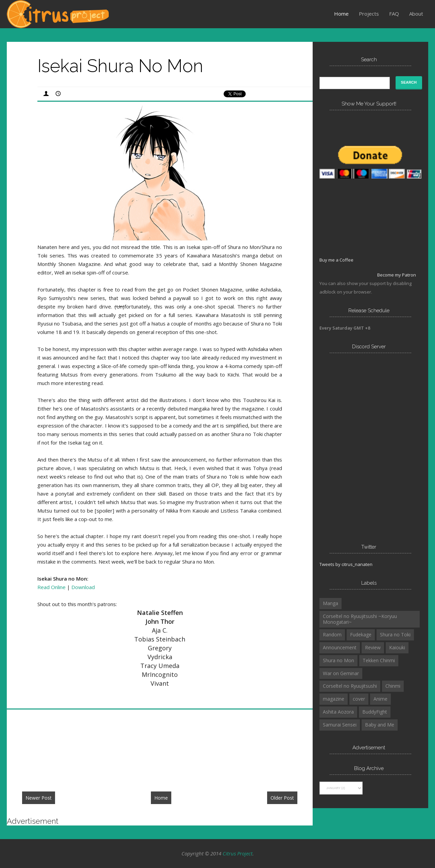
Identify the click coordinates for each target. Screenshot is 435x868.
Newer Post (39, 798)
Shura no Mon (338, 660)
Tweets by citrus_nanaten (346, 564)
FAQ (394, 14)
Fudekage (361, 635)
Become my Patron (397, 275)
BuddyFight (375, 712)
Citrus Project (238, 853)
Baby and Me (380, 725)
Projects (369, 14)
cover (359, 699)
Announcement (340, 647)
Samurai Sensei (340, 725)
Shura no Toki (395, 635)
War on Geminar (341, 673)
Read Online (51, 587)
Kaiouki (397, 647)
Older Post (282, 798)
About (416, 14)
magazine (334, 699)
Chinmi (393, 686)
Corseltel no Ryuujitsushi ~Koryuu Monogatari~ (360, 619)
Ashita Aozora (338, 712)
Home (341, 14)
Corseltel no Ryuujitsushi (350, 686)
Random (332, 635)
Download (83, 587)
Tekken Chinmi (379, 660)
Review (373, 647)
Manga (330, 603)
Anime (380, 699)
